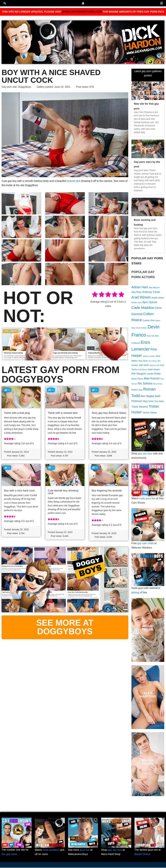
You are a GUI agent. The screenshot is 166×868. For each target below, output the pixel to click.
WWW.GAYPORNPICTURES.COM (82, 12)
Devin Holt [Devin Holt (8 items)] (151, 336)
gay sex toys (145, 454)
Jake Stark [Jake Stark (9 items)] (143, 361)
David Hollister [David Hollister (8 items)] (141, 328)
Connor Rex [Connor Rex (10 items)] (149, 321)
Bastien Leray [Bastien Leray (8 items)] (137, 303)
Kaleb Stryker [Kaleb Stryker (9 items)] (154, 370)
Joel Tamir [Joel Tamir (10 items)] (144, 366)
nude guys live (147, 499)
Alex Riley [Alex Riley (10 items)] (136, 292)
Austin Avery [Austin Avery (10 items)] (158, 298)
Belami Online (142, 855)
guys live (85, 850)
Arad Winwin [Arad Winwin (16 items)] (141, 297)
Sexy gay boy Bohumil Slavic (109, 413)
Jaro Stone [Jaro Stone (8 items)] (153, 361)
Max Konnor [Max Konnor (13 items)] (152, 379)
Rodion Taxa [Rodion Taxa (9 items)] (137, 390)
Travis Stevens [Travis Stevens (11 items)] (140, 407)
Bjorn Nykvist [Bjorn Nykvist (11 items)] (150, 303)
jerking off (137, 593)
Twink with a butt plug (17, 413)
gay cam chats (146, 544)
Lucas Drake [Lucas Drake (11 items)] (154, 374)
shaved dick (74, 181)
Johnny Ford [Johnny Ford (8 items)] (154, 366)
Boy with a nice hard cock (19, 491)
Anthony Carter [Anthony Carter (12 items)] (151, 292)
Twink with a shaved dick (63, 413)
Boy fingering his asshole (107, 491)
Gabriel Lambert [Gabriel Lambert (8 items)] (149, 357)
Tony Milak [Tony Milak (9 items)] (159, 402)
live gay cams (9, 855)
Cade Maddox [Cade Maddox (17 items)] (143, 308)
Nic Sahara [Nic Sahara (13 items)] (145, 384)
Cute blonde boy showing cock (63, 492)
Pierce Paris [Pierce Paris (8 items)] (157, 384)
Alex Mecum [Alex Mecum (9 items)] (154, 288)
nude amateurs (51, 850)
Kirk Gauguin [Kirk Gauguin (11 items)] (139, 374)
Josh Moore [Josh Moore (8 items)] (143, 370)
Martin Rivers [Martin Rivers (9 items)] (137, 379)
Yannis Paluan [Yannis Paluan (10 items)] (150, 413)
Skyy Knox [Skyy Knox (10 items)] (148, 402)
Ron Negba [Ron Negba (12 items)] (147, 397)
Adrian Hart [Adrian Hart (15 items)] (140, 287)
